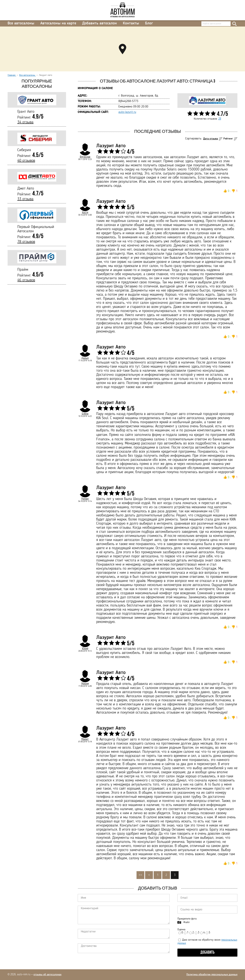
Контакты (131, 23)
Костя (85, 212)
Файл (186, 922)
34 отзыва (25, 122)
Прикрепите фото (187, 919)
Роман (85, 499)
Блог (149, 23)
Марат (85, 739)
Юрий (85, 648)
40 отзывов (26, 161)
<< (140, 875)
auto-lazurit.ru (127, 112)
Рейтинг (228, 139)
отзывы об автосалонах (47, 975)
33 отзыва (25, 199)
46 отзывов (26, 280)
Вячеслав (85, 157)
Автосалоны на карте (58, 23)
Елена (85, 414)
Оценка (181, 929)
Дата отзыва (211, 139)
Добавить (208, 953)
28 (220, 119)
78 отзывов (26, 242)
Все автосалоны (21, 23)
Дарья (85, 358)
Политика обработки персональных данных (212, 975)
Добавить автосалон (100, 23)
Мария (85, 684)
